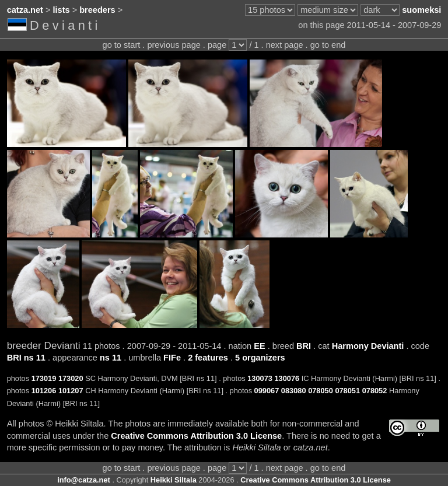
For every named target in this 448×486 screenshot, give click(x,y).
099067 (267, 391)
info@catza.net (84, 480)
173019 (44, 378)
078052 (375, 391)
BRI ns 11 (26, 358)
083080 (294, 391)
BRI (304, 346)
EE (259, 346)
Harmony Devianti (368, 346)
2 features (208, 358)
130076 (287, 378)
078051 (347, 391)
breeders (97, 10)
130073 (260, 378)
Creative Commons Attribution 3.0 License (196, 436)
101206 (44, 391)
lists (62, 10)
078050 (321, 391)
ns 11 (111, 358)
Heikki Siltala (174, 480)
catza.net (25, 10)
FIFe (172, 358)
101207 (71, 391)
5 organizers (260, 358)
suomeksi (421, 10)
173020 (71, 378)
